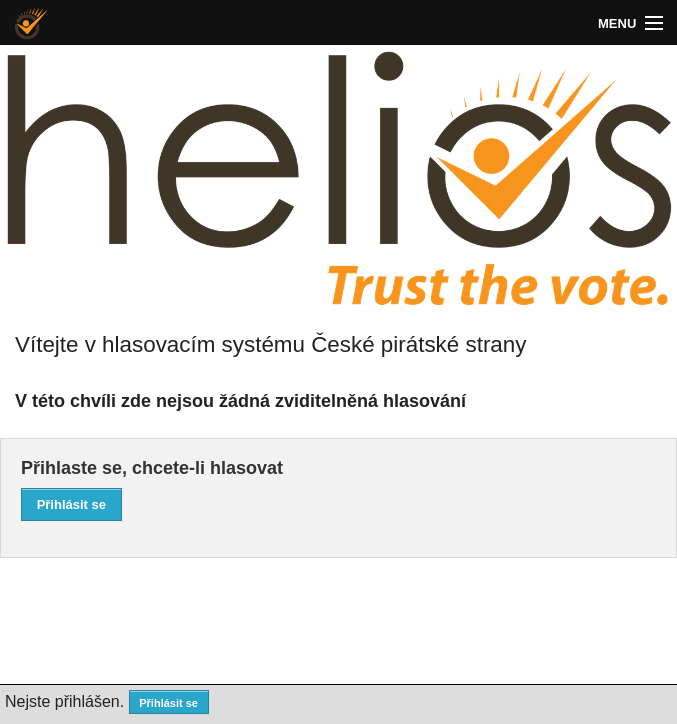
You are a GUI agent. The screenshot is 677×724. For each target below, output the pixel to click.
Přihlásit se (71, 504)
